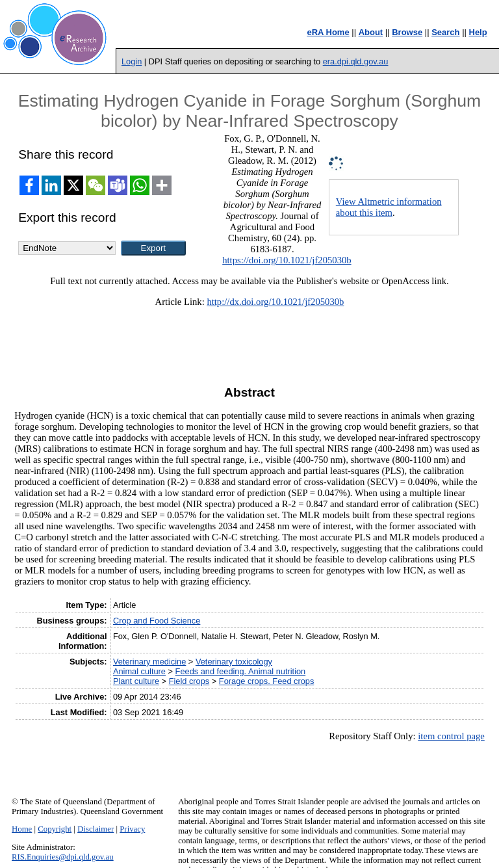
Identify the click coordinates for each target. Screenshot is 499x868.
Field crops (189, 681)
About (371, 32)
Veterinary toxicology (234, 662)
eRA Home (328, 32)
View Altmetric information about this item (389, 207)
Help (478, 32)
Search (445, 32)
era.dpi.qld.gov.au (356, 61)
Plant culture (136, 681)
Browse (407, 32)
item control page (451, 736)
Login (132, 61)
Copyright (55, 829)
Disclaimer (96, 829)
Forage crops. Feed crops (267, 681)
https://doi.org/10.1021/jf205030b (287, 260)
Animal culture (139, 671)
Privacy (132, 829)
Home (22, 829)
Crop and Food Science (157, 621)
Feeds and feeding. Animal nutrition (241, 671)
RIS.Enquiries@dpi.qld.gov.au (63, 857)
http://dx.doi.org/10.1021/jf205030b (275, 302)
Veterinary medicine (149, 662)
